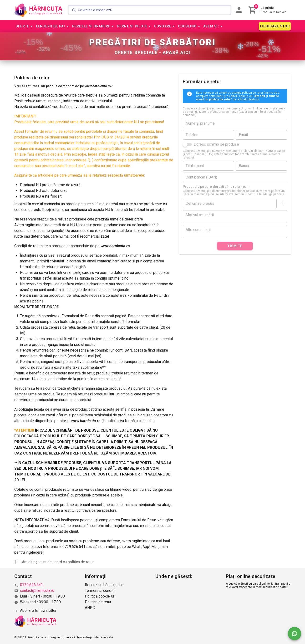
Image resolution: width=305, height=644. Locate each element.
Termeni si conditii (100, 590)
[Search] (150, 10)
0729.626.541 (31, 585)
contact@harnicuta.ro (37, 590)
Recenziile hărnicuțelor (104, 585)
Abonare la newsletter (38, 611)
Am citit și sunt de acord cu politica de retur (58, 562)
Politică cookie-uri (100, 596)
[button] (25, 26)
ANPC (90, 608)
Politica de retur (98, 602)
